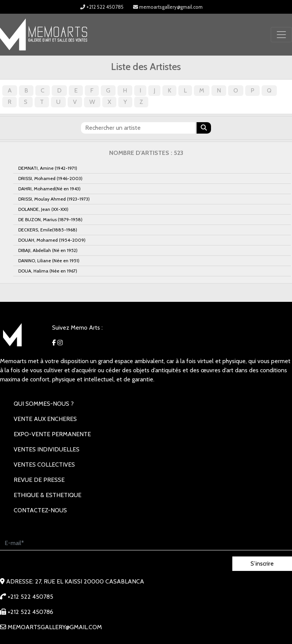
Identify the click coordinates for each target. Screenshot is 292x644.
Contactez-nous (40, 510)
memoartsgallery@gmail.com (168, 7)
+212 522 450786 (27, 612)
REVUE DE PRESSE (39, 480)
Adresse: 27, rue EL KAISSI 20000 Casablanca (72, 581)
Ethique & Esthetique (48, 495)
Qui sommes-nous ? (44, 404)
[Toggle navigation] (281, 35)
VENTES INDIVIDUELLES (47, 449)
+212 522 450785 (102, 7)
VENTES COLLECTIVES (44, 465)
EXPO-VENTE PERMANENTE (52, 434)
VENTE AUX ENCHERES (45, 419)
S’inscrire (262, 563)
